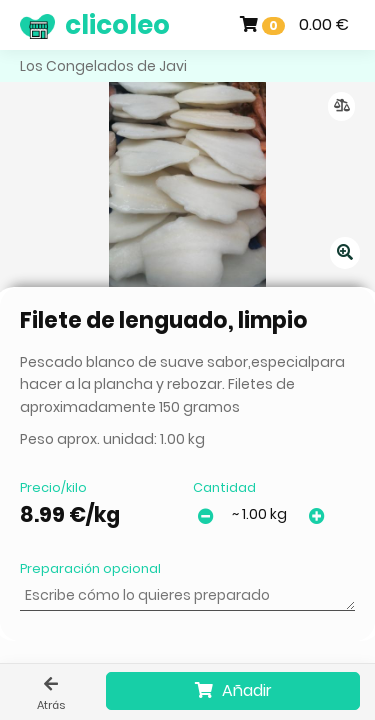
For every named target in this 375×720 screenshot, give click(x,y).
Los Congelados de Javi (103, 66)
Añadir (233, 690)
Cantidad (224, 487)
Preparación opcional (90, 568)
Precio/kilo (53, 487)
